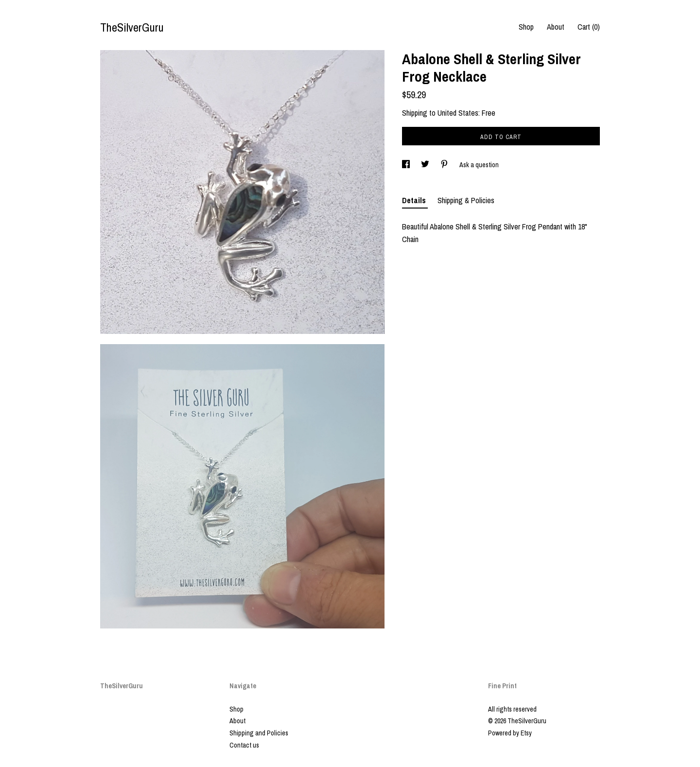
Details (415, 200)
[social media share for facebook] (407, 165)
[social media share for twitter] (426, 165)
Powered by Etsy (510, 733)
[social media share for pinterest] (445, 165)
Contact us (244, 745)
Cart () (589, 27)
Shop (526, 27)
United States (458, 113)
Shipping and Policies (259, 733)
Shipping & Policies (466, 200)
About (556, 27)
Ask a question (479, 165)
